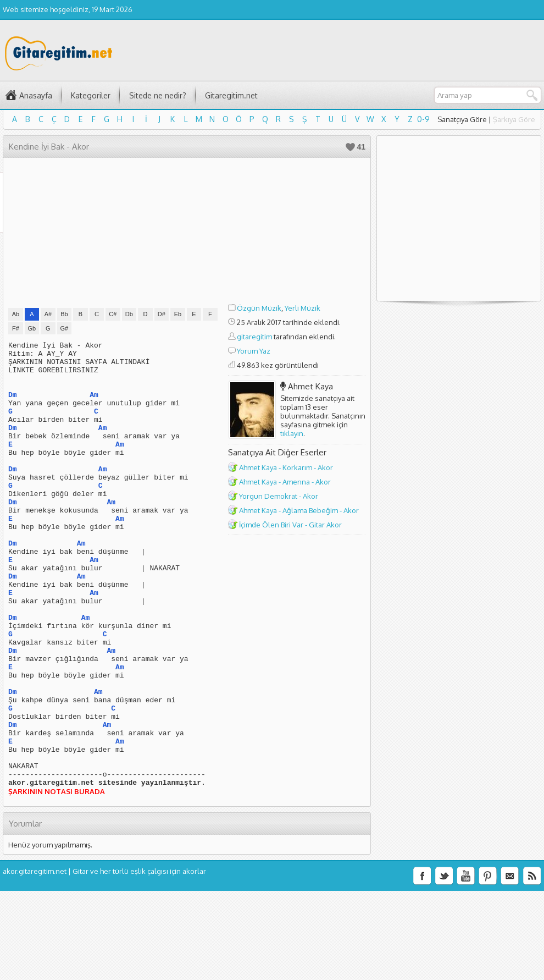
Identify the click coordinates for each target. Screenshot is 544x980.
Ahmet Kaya (310, 386)
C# (113, 314)
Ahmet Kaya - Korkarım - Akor (286, 467)
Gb (32, 328)
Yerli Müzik (302, 308)
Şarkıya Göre (514, 119)
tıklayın (292, 433)
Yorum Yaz (254, 351)
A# (48, 314)
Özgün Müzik (259, 308)
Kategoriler (91, 95)
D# (162, 314)
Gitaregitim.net (231, 95)
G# (65, 328)
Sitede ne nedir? (158, 95)
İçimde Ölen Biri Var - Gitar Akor (290, 525)
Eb (178, 314)
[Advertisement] (297, 232)
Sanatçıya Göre (462, 119)
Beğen (350, 147)
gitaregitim (254, 337)
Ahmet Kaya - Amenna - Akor (285, 482)
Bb (64, 314)
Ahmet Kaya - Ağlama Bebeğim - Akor (299, 510)
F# (16, 328)
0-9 (423, 119)
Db (129, 314)
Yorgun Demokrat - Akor (279, 496)
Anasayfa (36, 95)
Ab (16, 314)
